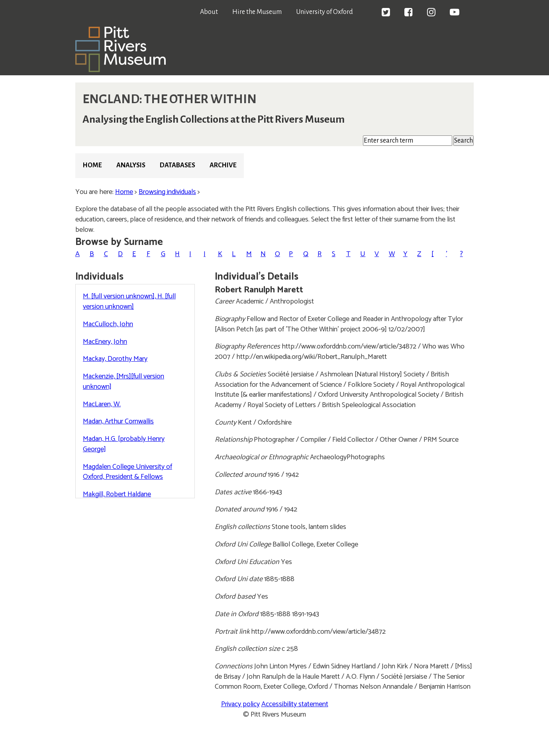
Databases (177, 165)
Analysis (131, 165)
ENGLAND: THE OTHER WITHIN (170, 99)
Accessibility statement (295, 704)
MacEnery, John (105, 342)
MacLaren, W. (102, 404)
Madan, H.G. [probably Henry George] (124, 444)
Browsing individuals (167, 192)
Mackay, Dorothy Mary (115, 359)
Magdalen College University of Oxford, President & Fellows (127, 472)
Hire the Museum (257, 12)
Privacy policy (240, 704)
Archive (223, 165)
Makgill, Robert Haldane (117, 494)
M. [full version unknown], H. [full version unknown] (129, 302)
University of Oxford (324, 12)
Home (92, 165)
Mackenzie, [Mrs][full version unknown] (124, 382)
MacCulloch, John (108, 324)
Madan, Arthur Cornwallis (118, 421)
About (209, 12)
